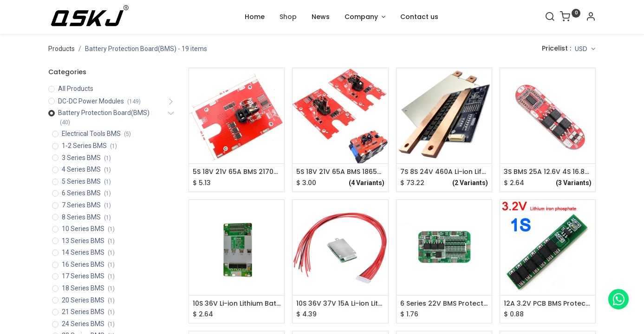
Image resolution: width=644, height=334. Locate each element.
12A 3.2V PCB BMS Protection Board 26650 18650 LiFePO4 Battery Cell (548, 304)
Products (62, 49)
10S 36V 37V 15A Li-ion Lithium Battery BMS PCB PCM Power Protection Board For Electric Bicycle (340, 304)
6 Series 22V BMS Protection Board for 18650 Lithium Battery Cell (444, 304)
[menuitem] (255, 17)
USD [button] (582, 49)
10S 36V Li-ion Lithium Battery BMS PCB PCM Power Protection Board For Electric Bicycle (237, 304)
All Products (76, 89)
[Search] (550, 18)
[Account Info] (591, 18)
